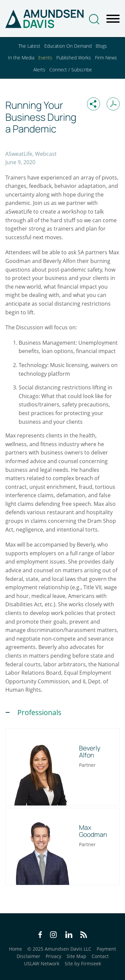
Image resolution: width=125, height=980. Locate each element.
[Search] (94, 19)
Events (45, 58)
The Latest (29, 46)
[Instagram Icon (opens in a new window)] (54, 936)
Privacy (53, 956)
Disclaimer (28, 956)
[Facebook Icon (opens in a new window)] (40, 936)
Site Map (76, 956)
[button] (93, 104)
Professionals (39, 712)
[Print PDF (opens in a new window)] (113, 104)
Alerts (39, 70)
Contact (100, 956)
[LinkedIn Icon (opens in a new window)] (69, 936)
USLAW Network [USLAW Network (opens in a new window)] (42, 963)
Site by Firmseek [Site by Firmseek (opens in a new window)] (83, 963)
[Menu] (113, 19)
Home (15, 949)
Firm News (106, 58)
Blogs (101, 46)
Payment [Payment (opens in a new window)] (106, 949)
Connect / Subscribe (71, 70)
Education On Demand (68, 46)
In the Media (21, 58)
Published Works (74, 58)
